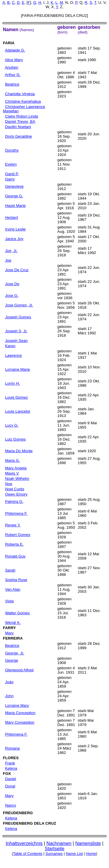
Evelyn (11, 164)
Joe (8, 260)
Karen (10, 346)
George (11, 660)
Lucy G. (12, 425)
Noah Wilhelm (17, 479)
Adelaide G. (15, 50)
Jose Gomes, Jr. (19, 305)
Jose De (12, 284)
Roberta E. (14, 544)
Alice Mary (14, 60)
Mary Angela (16, 468)
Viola (9, 601)
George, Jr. (15, 653)
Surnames (54, 854)
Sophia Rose (16, 580)
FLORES (11, 758)
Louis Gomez (16, 397)
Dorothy (12, 150)
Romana (12, 748)
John (9, 696)
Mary (9, 633)
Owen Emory (16, 494)
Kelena (11, 768)
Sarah (10, 570)
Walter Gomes (17, 613)
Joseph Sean (16, 341)
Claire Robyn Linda (21, 116)
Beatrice (12, 84)
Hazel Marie (15, 206)
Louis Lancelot (17, 411)
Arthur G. (13, 75)
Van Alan (12, 589)
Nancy (10, 805)
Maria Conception (20, 713)
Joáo (9, 682)
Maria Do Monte (19, 451)
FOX (7, 774)
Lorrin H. (12, 383)
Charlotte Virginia (20, 94)
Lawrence (13, 355)
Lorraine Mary (17, 705)
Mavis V (12, 473)
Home (91, 854)
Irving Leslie (15, 229)
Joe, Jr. (11, 251)
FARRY (9, 628)
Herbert (11, 218)
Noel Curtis (15, 489)
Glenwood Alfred (19, 670)
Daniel (10, 779)
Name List (74, 854)
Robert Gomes (18, 535)
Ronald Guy (15, 556)
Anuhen (12, 67)
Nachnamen (59, 843)
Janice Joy (14, 239)
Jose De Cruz (17, 270)
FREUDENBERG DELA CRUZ (30, 823)
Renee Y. (13, 525)
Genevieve (14, 186)
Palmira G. (14, 502)
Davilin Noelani (18, 127)
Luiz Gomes (15, 439)
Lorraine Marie (17, 369)
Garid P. (12, 174)
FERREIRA (13, 638)
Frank (10, 763)
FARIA (9, 43)
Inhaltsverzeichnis (24, 843)
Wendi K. (13, 623)
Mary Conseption (20, 722)
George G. (14, 196)
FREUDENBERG (18, 813)
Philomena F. (16, 513)
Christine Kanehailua (23, 101)
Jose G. (12, 295)
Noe (8, 484)
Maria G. (12, 460)
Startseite (55, 849)
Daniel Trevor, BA (20, 121)
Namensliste (88, 843)
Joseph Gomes (18, 317)
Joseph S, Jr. (16, 331)
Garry (10, 179)
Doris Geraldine (18, 136)
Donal (10, 786)
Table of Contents (28, 854)
